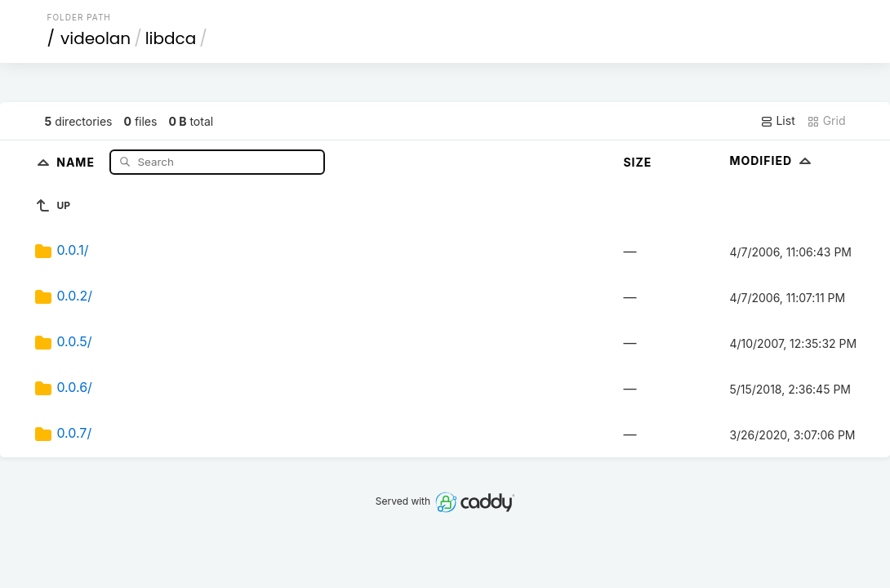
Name (77, 161)
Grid (826, 121)
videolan (96, 38)
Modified (772, 160)
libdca (171, 38)
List (778, 121)
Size (637, 162)
